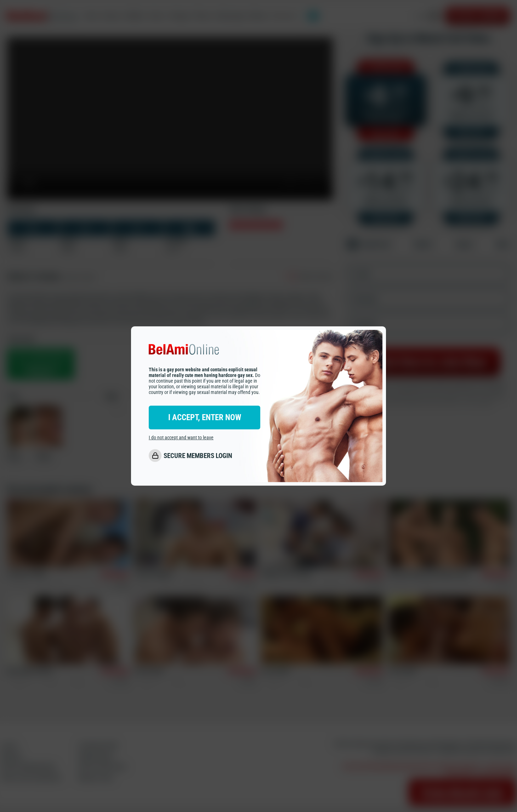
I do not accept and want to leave (181, 438)
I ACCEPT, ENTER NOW (205, 418)
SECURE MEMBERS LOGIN (198, 456)
